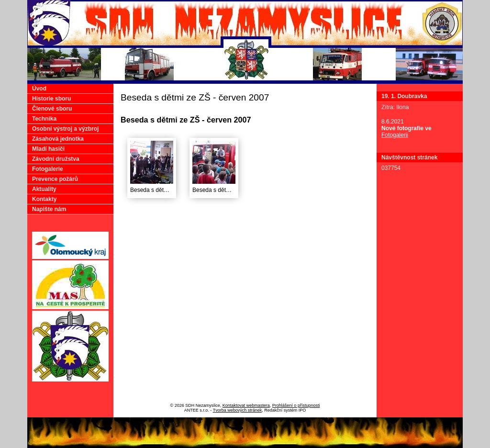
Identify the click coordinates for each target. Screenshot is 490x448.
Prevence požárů (55, 179)
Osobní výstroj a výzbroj (65, 129)
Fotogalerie (48, 169)
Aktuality (44, 189)
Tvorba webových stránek (238, 410)
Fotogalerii (395, 135)
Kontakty (44, 199)
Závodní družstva (56, 159)
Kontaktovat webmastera (246, 405)
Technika (44, 119)
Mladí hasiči (48, 149)
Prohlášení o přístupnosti (296, 405)
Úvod (39, 89)
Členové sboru (52, 109)
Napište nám (49, 209)
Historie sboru (51, 99)
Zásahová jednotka (58, 139)
